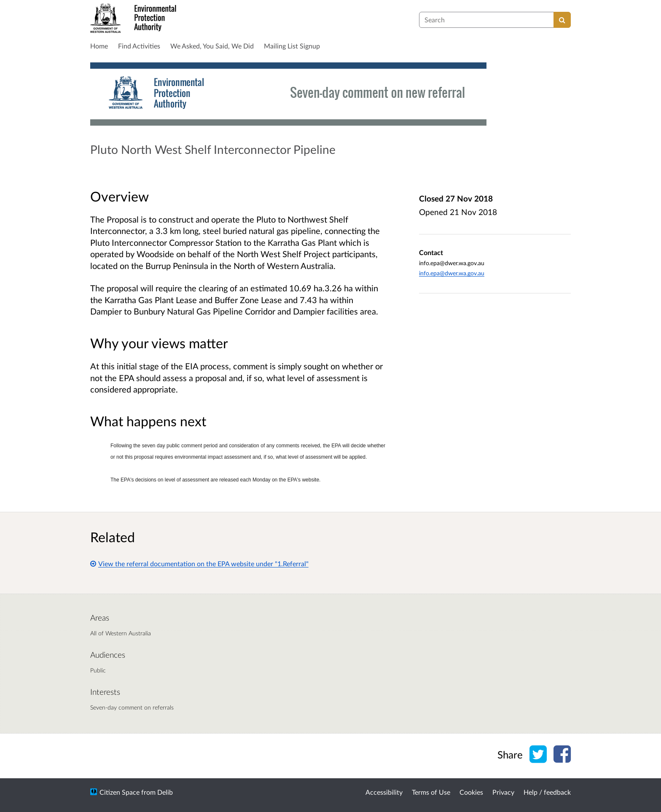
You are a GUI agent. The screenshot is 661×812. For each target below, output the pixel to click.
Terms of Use (431, 792)
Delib (165, 792)
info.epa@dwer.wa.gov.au (452, 273)
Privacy (503, 792)
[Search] (562, 20)
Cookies (471, 792)
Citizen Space (120, 792)
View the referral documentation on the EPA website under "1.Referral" (199, 563)
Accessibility (384, 792)
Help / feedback (547, 792)
